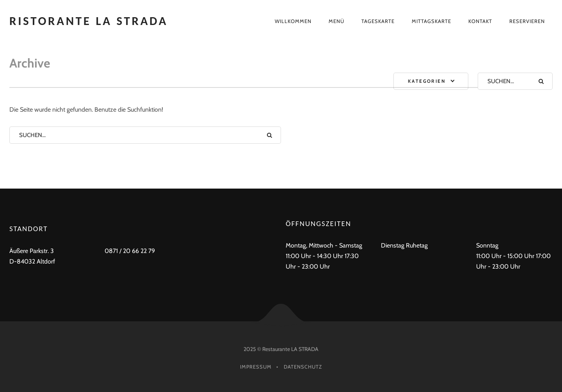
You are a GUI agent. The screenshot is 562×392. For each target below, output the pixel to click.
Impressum (256, 367)
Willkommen (293, 21)
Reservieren (527, 21)
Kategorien (427, 81)
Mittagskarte (431, 21)
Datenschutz (303, 367)
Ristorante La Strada (89, 21)
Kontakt (480, 21)
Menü (336, 21)
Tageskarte (378, 21)
